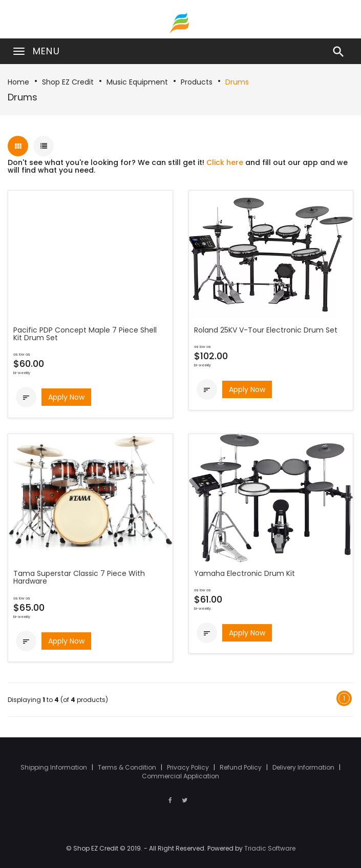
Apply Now (66, 397)
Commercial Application (180, 776)
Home (18, 82)
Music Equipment (137, 82)
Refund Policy (241, 767)
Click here (225, 162)
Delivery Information (304, 767)
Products (197, 82)
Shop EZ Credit (68, 82)
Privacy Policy (189, 767)
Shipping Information (55, 767)
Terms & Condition (128, 767)
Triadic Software (270, 848)
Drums (237, 82)
